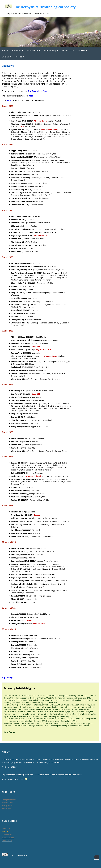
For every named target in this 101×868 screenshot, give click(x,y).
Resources (68, 50)
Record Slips (7, 802)
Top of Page (7, 678)
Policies (20, 57)
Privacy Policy (8, 837)
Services (82, 50)
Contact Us (7, 834)
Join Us (5, 831)
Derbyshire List (9, 800)
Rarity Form (7, 805)
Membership (51, 50)
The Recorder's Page (38, 91)
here (31, 96)
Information (34, 50)
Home (5, 50)
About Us (6, 828)
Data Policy (7, 840)
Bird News (17, 50)
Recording (6, 808)
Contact (7, 57)
